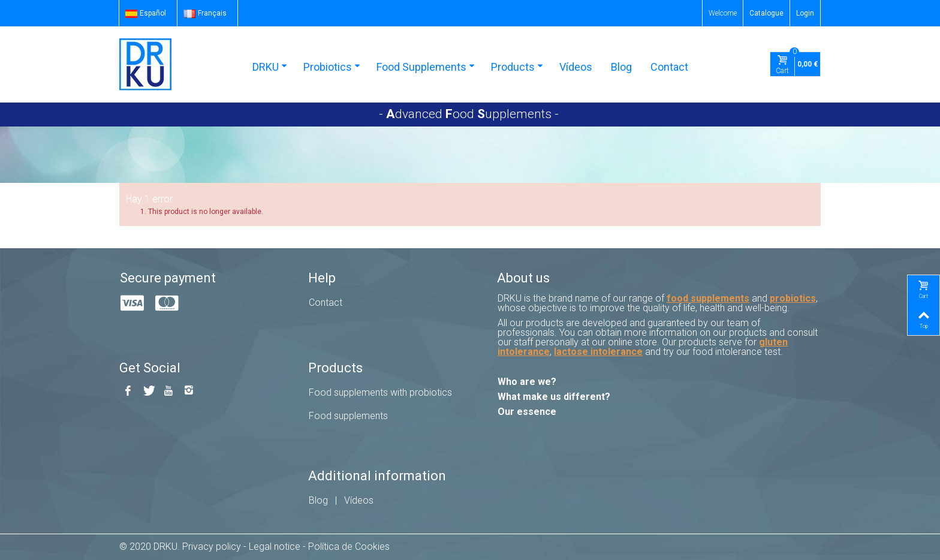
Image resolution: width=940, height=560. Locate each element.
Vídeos (576, 67)
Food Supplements (426, 67)
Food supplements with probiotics (380, 392)
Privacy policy (212, 547)
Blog (621, 67)
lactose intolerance (598, 352)
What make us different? (554, 397)
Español (146, 13)
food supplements (708, 298)
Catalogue (766, 13)
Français (205, 13)
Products (517, 67)
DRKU (270, 67)
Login (805, 13)
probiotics (793, 298)
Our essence (527, 412)
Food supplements (348, 416)
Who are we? (527, 382)
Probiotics (332, 67)
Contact (669, 67)
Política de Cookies (349, 547)
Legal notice (275, 547)
